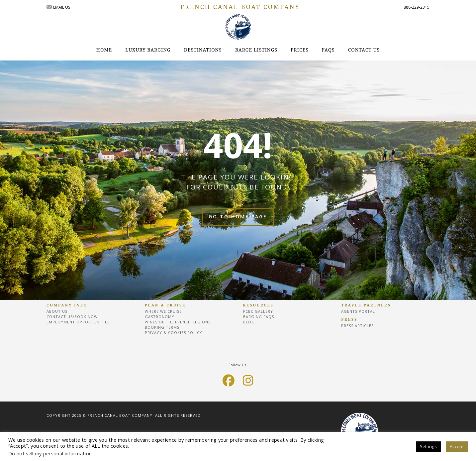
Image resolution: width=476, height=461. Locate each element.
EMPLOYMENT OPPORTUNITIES (78, 322)
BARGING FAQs (259, 317)
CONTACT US (364, 50)
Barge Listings (256, 50)
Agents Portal (358, 311)
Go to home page (238, 217)
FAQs (328, 50)
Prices (300, 50)
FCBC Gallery (258, 311)
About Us (57, 311)
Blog (249, 322)
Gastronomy (160, 317)
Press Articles (357, 326)
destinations (203, 50)
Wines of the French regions (178, 322)
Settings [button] (428, 446)
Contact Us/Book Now (72, 317)
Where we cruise (163, 311)
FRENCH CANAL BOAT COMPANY (240, 7)
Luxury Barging (148, 50)
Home (104, 50)
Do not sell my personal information (50, 453)
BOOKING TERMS (162, 327)
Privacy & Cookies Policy (174, 333)
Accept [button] (457, 446)
